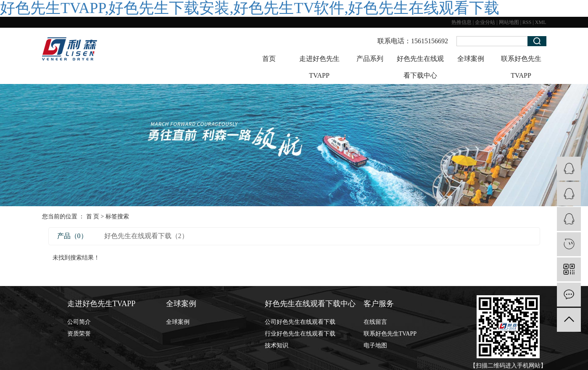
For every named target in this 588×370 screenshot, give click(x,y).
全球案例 (471, 59)
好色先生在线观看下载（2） (146, 236)
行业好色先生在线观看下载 (300, 334)
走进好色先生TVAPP (319, 67)
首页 (269, 59)
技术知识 (277, 345)
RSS (527, 22)
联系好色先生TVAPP (521, 67)
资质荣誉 (79, 334)
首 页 (93, 216)
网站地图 (509, 22)
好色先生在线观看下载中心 (420, 67)
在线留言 (375, 322)
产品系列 (370, 59)
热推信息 (461, 22)
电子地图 (375, 345)
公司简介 (79, 322)
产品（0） (72, 236)
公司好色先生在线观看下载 (300, 322)
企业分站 (485, 22)
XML (541, 22)
